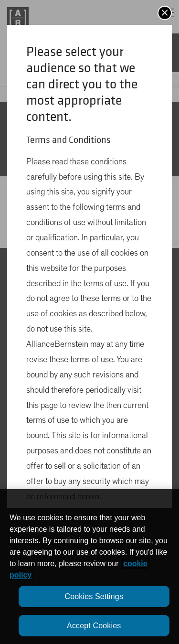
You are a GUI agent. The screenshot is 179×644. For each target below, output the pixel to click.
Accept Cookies (94, 626)
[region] (89, 567)
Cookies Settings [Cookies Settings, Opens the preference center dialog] (94, 596)
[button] (165, 13)
